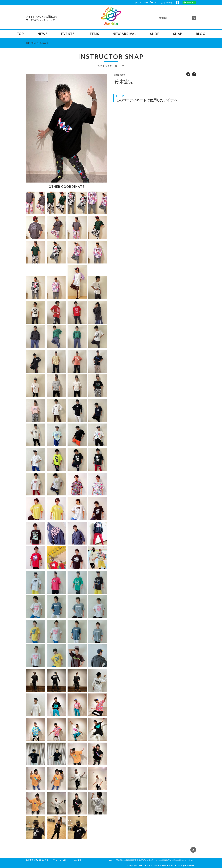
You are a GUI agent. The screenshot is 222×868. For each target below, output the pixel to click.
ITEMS (94, 34)
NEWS (43, 34)
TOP (20, 34)
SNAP (178, 34)
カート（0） (151, 2)
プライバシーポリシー (61, 860)
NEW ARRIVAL (125, 34)
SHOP (155, 34)
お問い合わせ (167, 3)
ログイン (137, 3)
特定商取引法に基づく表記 (37, 860)
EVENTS (68, 34)
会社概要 (78, 860)
